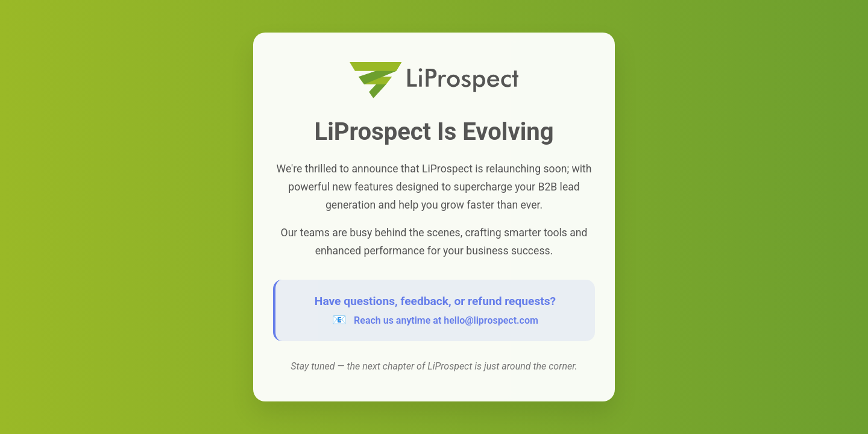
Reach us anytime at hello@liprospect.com (446, 320)
